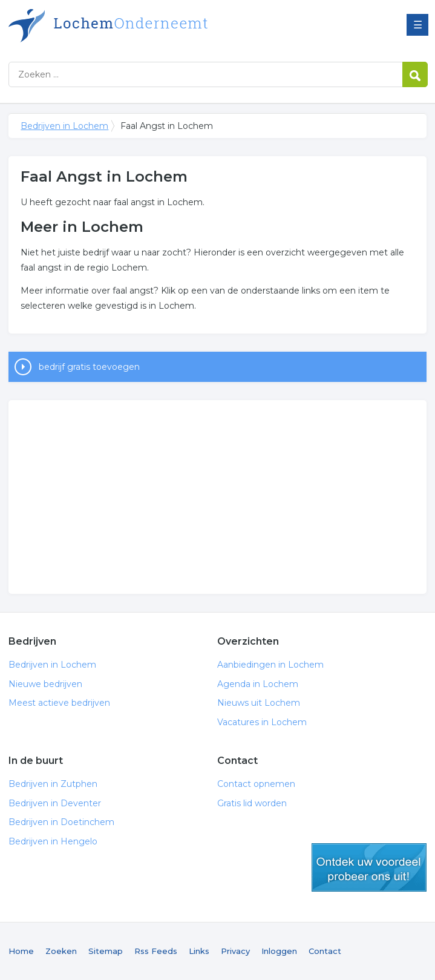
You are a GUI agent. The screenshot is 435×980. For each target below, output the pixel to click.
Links (199, 951)
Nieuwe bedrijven (45, 684)
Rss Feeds (156, 951)
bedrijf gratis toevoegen (89, 367)
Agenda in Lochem (258, 684)
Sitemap (106, 951)
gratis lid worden (369, 867)
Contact (325, 951)
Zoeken (61, 951)
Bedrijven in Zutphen (53, 784)
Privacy (235, 951)
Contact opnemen (256, 784)
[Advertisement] (217, 497)
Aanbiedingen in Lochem (270, 665)
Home (21, 951)
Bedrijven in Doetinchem (61, 822)
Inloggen (279, 951)
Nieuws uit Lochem (259, 703)
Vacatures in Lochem (262, 722)
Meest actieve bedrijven (59, 703)
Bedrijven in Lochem (160, 26)
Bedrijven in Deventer (55, 803)
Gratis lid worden (252, 803)
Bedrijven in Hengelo (53, 841)
